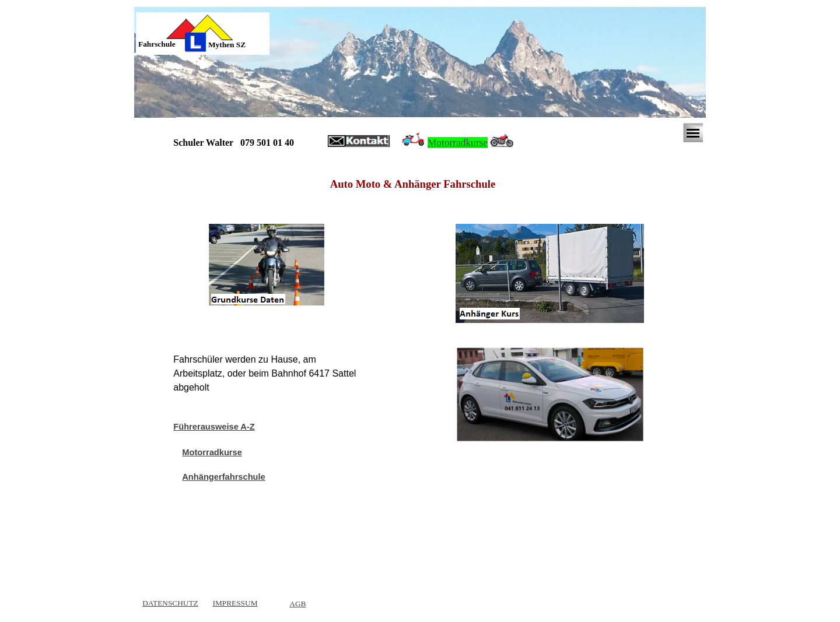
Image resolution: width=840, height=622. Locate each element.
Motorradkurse (458, 143)
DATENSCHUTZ (170, 603)
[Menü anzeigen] (693, 133)
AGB (297, 604)
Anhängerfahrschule (224, 477)
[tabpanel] (166, 44)
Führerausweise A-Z (214, 427)
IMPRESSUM (235, 603)
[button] (359, 142)
